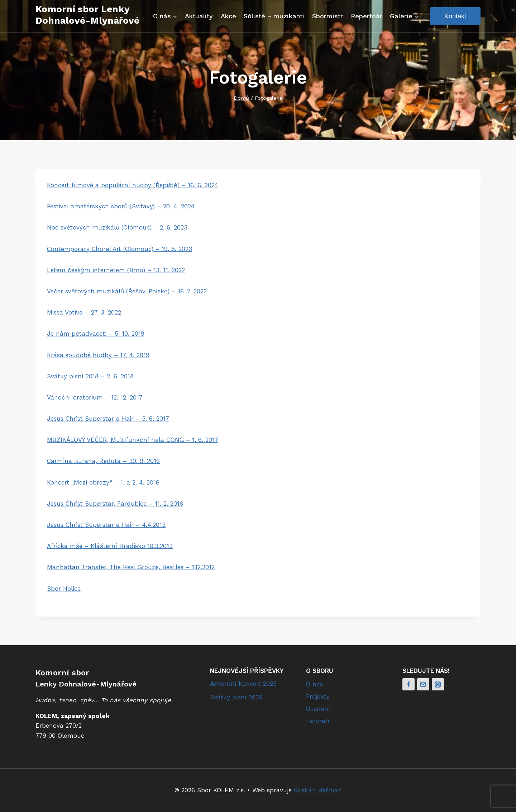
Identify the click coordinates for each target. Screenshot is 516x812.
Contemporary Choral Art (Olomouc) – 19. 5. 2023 (120, 249)
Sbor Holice (64, 589)
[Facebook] (408, 684)
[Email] (423, 684)
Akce (228, 16)
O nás (314, 684)
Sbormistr (328, 16)
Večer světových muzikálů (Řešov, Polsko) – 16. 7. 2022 (127, 291)
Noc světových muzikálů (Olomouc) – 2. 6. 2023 (117, 227)
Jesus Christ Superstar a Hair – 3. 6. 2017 (108, 419)
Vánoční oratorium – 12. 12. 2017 (95, 397)
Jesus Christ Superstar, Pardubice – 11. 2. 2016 (115, 504)
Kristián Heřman (318, 790)
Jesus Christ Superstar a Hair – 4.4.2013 (106, 525)
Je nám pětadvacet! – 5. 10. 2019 (96, 334)
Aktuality (199, 16)
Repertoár (367, 16)
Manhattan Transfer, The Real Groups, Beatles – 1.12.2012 (131, 567)
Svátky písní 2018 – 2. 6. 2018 (90, 376)
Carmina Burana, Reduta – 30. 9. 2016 (103, 461)
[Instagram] (438, 684)
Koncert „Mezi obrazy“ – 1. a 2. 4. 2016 (103, 482)
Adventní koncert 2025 (243, 684)
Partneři (317, 721)
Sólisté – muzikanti (274, 16)
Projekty (318, 697)
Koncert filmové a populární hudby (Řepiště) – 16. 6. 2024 (133, 185)
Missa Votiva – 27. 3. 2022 (84, 312)
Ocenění (318, 709)
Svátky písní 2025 (236, 697)
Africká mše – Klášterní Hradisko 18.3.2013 (110, 546)
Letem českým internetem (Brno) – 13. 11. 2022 (116, 270)
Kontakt (455, 16)
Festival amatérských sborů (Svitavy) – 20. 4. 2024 (121, 206)
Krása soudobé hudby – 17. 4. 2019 (98, 355)
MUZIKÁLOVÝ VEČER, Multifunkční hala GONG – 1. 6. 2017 (133, 440)
